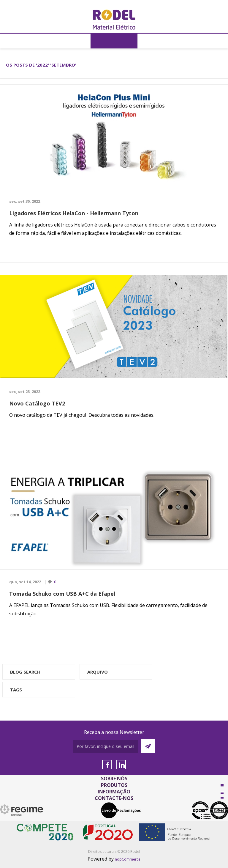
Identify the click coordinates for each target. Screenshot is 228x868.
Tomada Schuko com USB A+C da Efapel (62, 594)
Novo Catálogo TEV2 (37, 403)
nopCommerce (128, 859)
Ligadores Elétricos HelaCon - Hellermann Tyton (74, 213)
